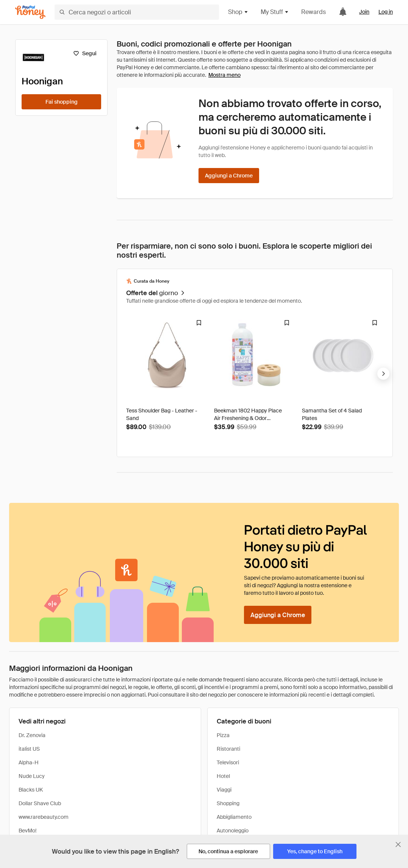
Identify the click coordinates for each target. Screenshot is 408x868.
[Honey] (30, 12)
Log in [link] (386, 12)
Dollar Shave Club (40, 803)
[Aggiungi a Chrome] (229, 176)
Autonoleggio (233, 831)
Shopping (228, 803)
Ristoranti (228, 749)
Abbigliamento (234, 817)
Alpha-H (29, 762)
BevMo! (27, 831)
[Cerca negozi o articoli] (137, 12)
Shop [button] (238, 12)
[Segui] (85, 53)
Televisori (228, 762)
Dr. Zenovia (32, 735)
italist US (29, 749)
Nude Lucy (32, 776)
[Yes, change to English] (315, 851)
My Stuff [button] (275, 12)
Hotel (223, 776)
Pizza (223, 735)
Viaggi (224, 790)
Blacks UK (31, 790)
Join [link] (364, 12)
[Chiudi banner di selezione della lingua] (398, 845)
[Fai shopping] (61, 102)
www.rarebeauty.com (44, 817)
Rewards (313, 12)
